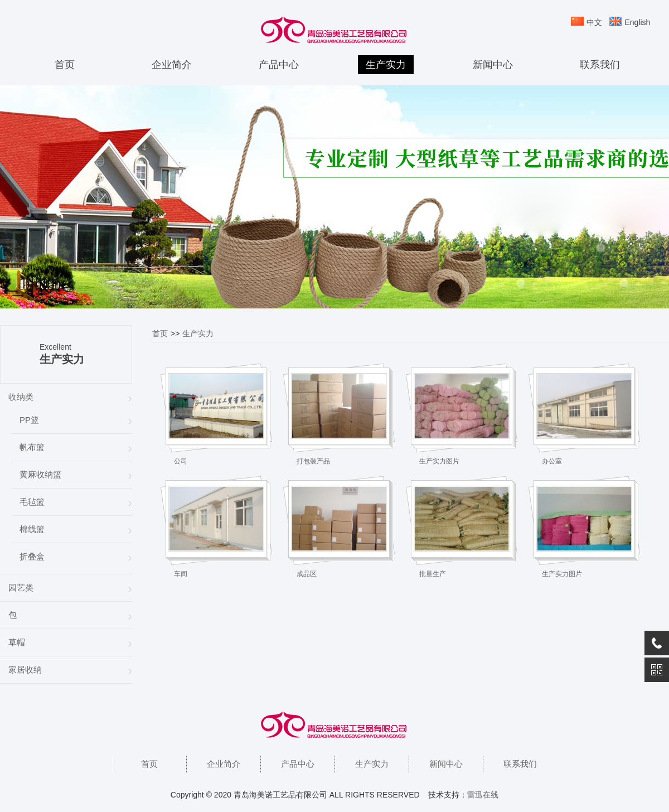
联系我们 (600, 65)
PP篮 (29, 420)
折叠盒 (32, 556)
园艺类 (21, 588)
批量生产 (433, 574)
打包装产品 (313, 461)
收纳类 (21, 397)
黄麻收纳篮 (40, 474)
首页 (65, 65)
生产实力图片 (439, 461)
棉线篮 (32, 529)
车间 (181, 574)
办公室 (552, 461)
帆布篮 (32, 447)
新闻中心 (493, 65)
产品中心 (279, 65)
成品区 (307, 574)
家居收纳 (25, 670)
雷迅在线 (483, 795)
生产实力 (386, 65)
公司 (181, 461)
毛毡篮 (32, 502)
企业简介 (172, 65)
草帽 (17, 642)
